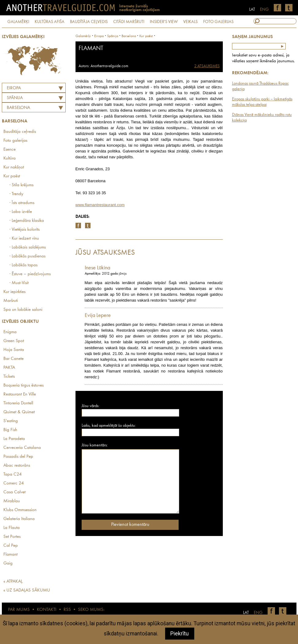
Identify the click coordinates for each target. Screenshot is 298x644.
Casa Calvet (14, 492)
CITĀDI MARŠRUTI (129, 22)
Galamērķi (83, 36)
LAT (252, 10)
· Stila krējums (21, 185)
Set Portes (12, 537)
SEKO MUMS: (91, 610)
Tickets (9, 377)
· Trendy (16, 194)
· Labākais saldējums (28, 247)
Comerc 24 (14, 483)
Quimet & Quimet (19, 412)
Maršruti (11, 301)
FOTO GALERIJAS (218, 22)
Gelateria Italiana (19, 519)
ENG (264, 10)
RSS (67, 610)
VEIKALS (190, 22)
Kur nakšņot (14, 167)
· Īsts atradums (22, 203)
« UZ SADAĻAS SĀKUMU (27, 590)
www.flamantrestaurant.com (100, 205)
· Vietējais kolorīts (25, 230)
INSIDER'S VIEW (164, 22)
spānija (113, 36)
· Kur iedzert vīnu (24, 239)
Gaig (8, 563)
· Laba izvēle (21, 212)
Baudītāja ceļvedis (20, 132)
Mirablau (12, 501)
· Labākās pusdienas (27, 256)
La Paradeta (14, 439)
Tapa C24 (13, 474)
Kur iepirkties (14, 292)
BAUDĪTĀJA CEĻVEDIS (89, 22)
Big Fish (10, 430)
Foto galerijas (15, 141)
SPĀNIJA (15, 98)
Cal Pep (11, 546)
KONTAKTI (47, 610)
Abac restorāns (17, 466)
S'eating (11, 421)
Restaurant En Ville (20, 394)
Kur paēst (12, 176)
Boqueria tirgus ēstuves (23, 386)
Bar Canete (14, 359)
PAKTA (9, 368)
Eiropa (14, 88)
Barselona (18, 108)
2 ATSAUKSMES (207, 66)
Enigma (10, 332)
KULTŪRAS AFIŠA (50, 22)
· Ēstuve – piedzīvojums (30, 274)
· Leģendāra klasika (27, 221)
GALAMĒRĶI (18, 22)
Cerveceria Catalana (22, 448)
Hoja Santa (14, 350)
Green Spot (14, 341)
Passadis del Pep (18, 457)
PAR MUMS (19, 610)
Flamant (10, 555)
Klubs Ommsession (20, 510)
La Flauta (12, 528)
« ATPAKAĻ (13, 582)
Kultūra (10, 158)
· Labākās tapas (23, 265)
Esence (10, 150)
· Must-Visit (19, 283)
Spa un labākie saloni (23, 310)
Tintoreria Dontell (18, 403)
